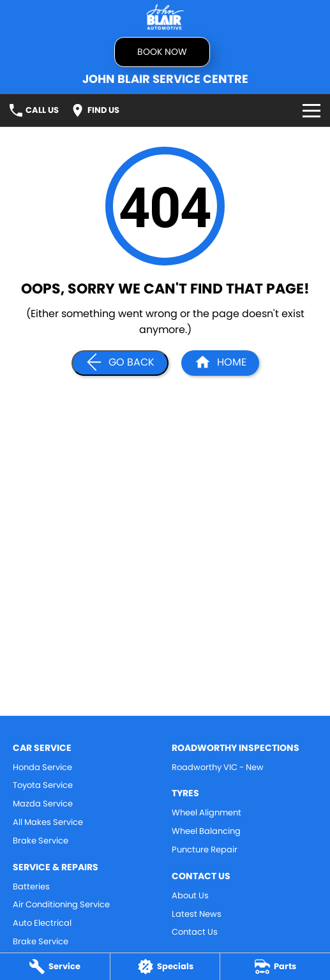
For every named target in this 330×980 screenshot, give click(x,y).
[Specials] (165, 967)
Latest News (197, 914)
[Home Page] (165, 17)
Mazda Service (43, 804)
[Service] (55, 967)
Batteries (31, 887)
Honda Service (42, 767)
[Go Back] (120, 363)
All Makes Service (48, 822)
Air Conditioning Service (61, 904)
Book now (162, 52)
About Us (190, 895)
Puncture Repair (205, 850)
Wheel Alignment (206, 813)
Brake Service (41, 841)
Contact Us (195, 932)
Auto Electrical (42, 923)
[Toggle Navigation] (311, 110)
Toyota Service (43, 785)
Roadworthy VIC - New (218, 767)
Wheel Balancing (206, 831)
